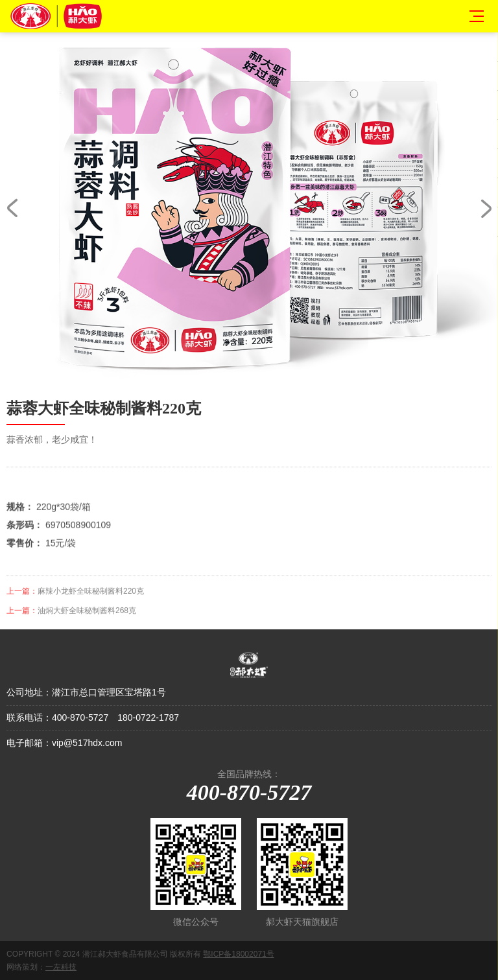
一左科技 (61, 967)
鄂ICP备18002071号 (238, 954)
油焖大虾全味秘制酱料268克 (87, 619)
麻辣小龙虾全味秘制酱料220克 (91, 600)
